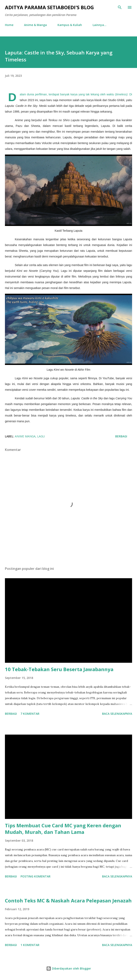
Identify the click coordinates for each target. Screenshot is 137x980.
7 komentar (30, 714)
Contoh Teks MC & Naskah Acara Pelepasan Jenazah (68, 900)
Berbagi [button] (121, 436)
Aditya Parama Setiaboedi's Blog (49, 7)
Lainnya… (100, 25)
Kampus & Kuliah (70, 25)
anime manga (25, 436)
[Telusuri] (120, 7)
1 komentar (30, 945)
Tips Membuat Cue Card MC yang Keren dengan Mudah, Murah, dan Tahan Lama (63, 829)
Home (9, 25)
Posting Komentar (36, 876)
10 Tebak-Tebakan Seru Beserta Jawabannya (59, 669)
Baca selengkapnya (117, 714)
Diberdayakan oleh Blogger (69, 968)
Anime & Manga (35, 25)
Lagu (41, 436)
